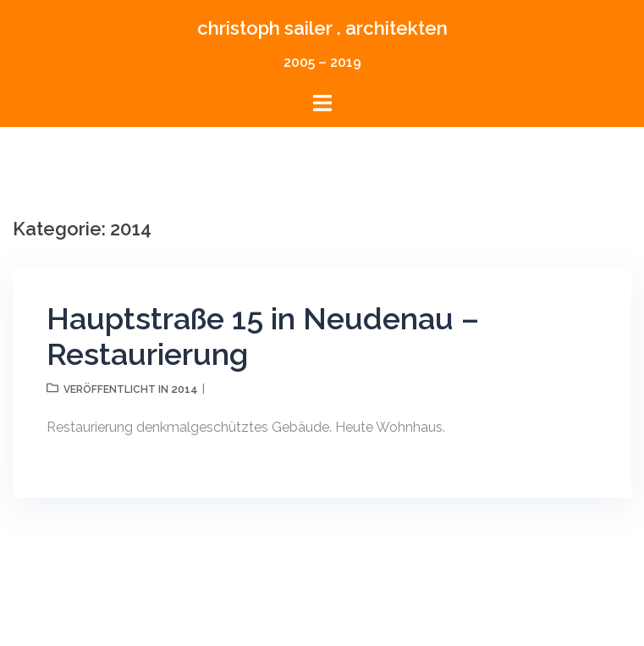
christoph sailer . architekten (322, 28)
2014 (184, 389)
